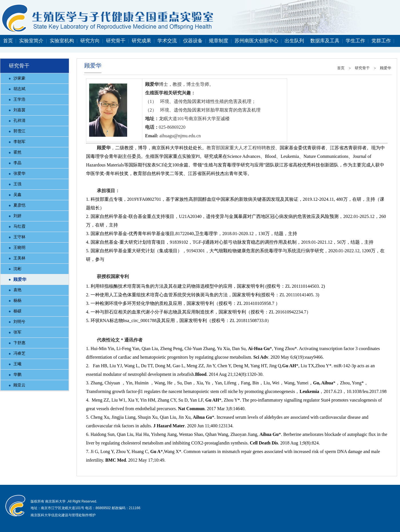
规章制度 (219, 41)
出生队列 (294, 41)
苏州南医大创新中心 (256, 41)
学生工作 (355, 41)
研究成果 (141, 41)
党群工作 (381, 41)
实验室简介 (31, 41)
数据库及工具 (325, 41)
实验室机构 (62, 41)
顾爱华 (386, 68)
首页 (8, 41)
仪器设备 (193, 41)
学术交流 (167, 41)
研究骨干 (116, 41)
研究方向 (90, 41)
